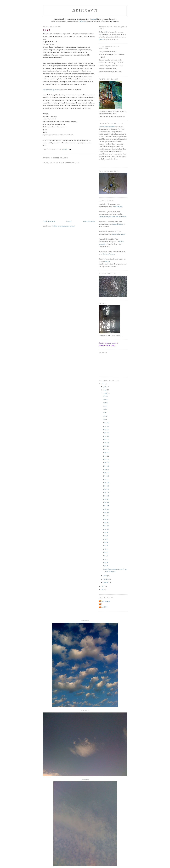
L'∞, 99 (106, 532)
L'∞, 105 (106, 513)
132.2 (105, 413)
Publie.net (82, 21)
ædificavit (85, 10)
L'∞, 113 (106, 486)
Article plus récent (49, 221)
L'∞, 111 (106, 493)
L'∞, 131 (106, 426)
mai (105, 390)
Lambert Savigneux (118, 234)
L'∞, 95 (106, 546)
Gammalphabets (117, 224)
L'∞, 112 (106, 489)
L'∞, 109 (106, 499)
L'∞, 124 (106, 449)
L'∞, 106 (106, 509)
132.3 (105, 409)
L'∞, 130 (106, 429)
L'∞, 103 (106, 519)
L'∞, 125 (106, 446)
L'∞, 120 (106, 463)
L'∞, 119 (106, 466)
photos (101, 39)
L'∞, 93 (106, 552)
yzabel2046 (104, 607)
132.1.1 (106, 416)
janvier (106, 582)
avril (105, 393)
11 (103, 384)
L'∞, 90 (106, 562)
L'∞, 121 (106, 459)
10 (103, 586)
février (106, 579)
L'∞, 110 (106, 496)
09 (103, 590)
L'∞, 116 (106, 476)
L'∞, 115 (106, 479)
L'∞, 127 (106, 439)
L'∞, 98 (106, 536)
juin (105, 387)
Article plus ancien (89, 221)
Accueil (69, 221)
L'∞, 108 (106, 503)
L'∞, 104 (106, 516)
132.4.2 (106, 399)
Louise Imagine (117, 207)
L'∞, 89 (106, 566)
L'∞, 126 (106, 443)
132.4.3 (106, 396)
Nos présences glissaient (51, 90)
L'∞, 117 (106, 473)
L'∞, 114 (106, 483)
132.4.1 (106, 403)
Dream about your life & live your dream (113, 217)
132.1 (105, 419)
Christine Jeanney (108, 254)
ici (106, 32)
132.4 (105, 406)
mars (106, 576)
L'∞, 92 (106, 556)
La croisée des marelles (107, 127)
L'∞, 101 (106, 526)
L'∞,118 (106, 469)
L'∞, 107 (106, 506)
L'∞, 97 (106, 539)
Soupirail (107, 261)
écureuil (94, 19)
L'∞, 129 (106, 433)
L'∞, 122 (106, 456)
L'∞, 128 (106, 436)
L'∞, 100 (106, 529)
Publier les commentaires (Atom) (63, 226)
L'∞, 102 (106, 523)
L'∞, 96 (106, 542)
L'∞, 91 (106, 559)
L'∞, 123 (106, 453)
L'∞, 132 (106, 423)
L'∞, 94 (106, 549)
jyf (101, 604)
